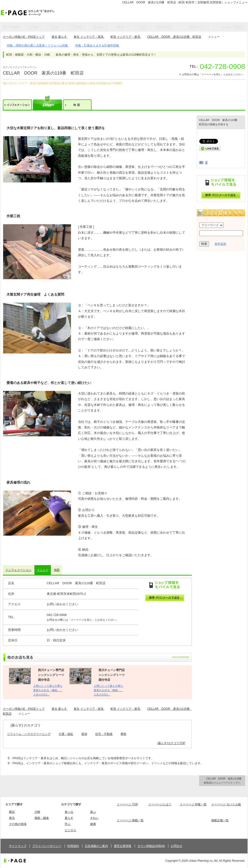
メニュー (43, 570)
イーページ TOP (127, 804)
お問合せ (177, 846)
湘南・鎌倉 (42, 818)
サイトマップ (18, 846)
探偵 (84, 734)
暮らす (69, 818)
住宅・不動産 (104, 734)
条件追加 (220, 244)
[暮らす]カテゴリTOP (171, 743)
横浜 (12, 812)
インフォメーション (18, 570)
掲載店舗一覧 (220, 820)
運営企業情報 (123, 846)
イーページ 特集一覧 (193, 804)
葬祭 (124, 734)
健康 (93, 824)
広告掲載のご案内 (96, 846)
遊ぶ (93, 812)
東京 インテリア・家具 (89, 37)
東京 (12, 818)
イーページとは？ (160, 804)
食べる (69, 812)
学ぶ (68, 824)
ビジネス (70, 830)
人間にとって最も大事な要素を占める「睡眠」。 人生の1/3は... (48, 690)
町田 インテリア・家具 (126, 37)
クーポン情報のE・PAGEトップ (24, 37)
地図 (57, 570)
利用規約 (73, 846)
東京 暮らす (60, 37)
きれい (94, 818)
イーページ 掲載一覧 (130, 820)
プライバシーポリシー (47, 846)
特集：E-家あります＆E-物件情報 (97, 45)
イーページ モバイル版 (226, 804)
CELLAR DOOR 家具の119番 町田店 (174, 37)
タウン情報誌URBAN (151, 846)
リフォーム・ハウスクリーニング (29, 734)
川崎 (37, 812)
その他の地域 (18, 824)
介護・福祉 (66, 734)
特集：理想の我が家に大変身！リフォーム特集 (38, 45)
